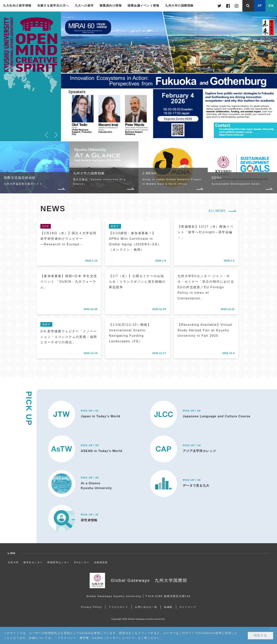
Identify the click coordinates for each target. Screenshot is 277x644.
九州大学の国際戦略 (179, 5)
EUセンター (82, 562)
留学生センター (33, 562)
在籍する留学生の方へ (53, 5)
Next (56, 134)
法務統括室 (101, 562)
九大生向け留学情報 (17, 5)
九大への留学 (84, 5)
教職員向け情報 (111, 5)
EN (271, 6)
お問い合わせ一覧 (146, 607)
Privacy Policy (91, 607)
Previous (47, 134)
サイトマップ (188, 607)
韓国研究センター (58, 562)
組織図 (168, 607)
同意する (260, 636)
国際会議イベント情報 (143, 5)
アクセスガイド (118, 607)
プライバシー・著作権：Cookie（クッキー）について (96, 638)
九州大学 (13, 562)
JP (260, 6)
